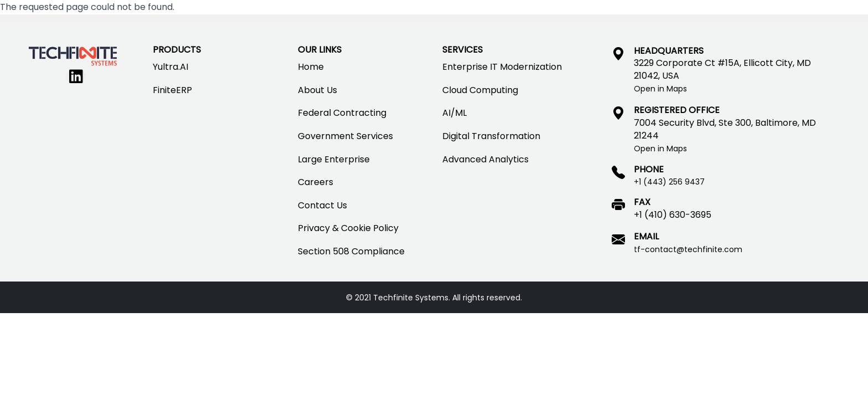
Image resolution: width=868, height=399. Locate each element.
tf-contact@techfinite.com (688, 249)
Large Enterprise (334, 159)
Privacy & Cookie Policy (348, 228)
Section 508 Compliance (351, 251)
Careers (316, 182)
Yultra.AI (170, 67)
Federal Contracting (342, 113)
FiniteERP (172, 90)
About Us (317, 90)
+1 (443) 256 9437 (669, 182)
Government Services (345, 136)
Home (311, 67)
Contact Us (322, 205)
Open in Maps (660, 89)
